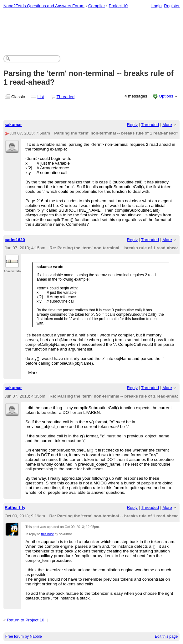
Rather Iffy (15, 507)
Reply (132, 125)
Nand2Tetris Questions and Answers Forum (44, 6)
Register (172, 6)
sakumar (13, 125)
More (167, 125)
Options (166, 96)
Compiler (97, 6)
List (41, 97)
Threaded (66, 97)
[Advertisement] (92, 30)
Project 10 (118, 6)
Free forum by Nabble (24, 636)
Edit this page (166, 636)
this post (47, 534)
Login (157, 6)
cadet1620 (15, 240)
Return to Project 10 (26, 620)
